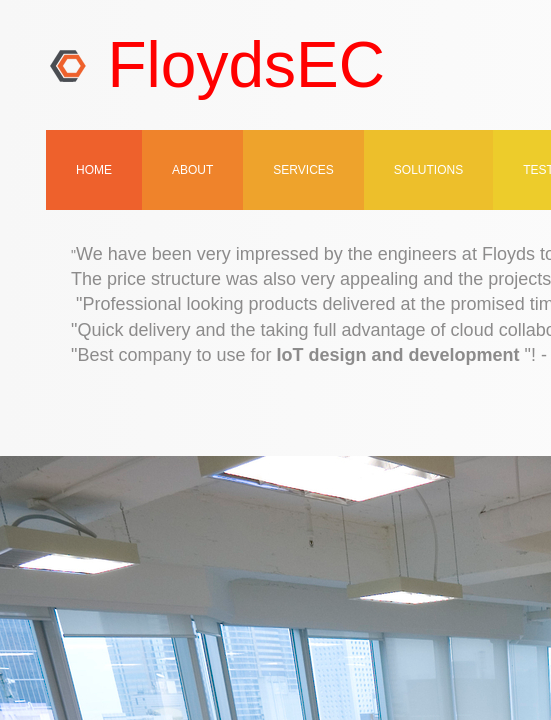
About (192, 170)
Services (303, 170)
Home (94, 170)
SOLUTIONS (428, 170)
